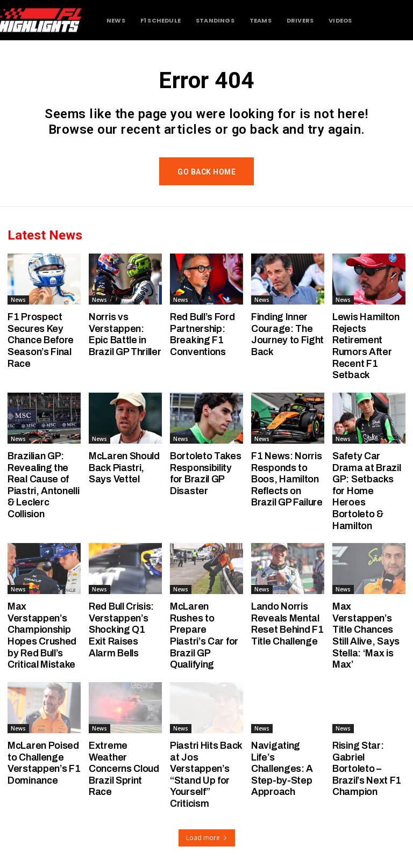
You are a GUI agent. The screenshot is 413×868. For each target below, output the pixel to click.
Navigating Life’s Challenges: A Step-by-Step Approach (282, 769)
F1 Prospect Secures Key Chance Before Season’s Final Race (41, 340)
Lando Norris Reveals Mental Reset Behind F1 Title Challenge (287, 624)
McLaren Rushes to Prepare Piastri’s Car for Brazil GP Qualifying (204, 635)
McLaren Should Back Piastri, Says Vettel (124, 468)
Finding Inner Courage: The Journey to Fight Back (287, 334)
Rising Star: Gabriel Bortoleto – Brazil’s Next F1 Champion (367, 769)
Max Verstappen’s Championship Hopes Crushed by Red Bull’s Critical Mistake (42, 635)
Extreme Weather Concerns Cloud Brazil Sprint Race (124, 769)
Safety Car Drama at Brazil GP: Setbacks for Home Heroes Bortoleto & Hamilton (367, 491)
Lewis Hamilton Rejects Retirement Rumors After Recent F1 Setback (366, 346)
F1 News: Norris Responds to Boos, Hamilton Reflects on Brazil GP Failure (287, 479)
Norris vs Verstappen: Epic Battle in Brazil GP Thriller (125, 334)
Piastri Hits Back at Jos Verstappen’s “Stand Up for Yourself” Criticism (206, 775)
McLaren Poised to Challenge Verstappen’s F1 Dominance (44, 763)
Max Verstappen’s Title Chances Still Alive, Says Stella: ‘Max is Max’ (366, 635)
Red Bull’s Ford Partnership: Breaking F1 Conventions (202, 334)
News (18, 300)
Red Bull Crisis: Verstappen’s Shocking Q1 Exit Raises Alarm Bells (121, 630)
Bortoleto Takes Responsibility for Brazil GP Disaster (206, 473)
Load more (207, 838)
